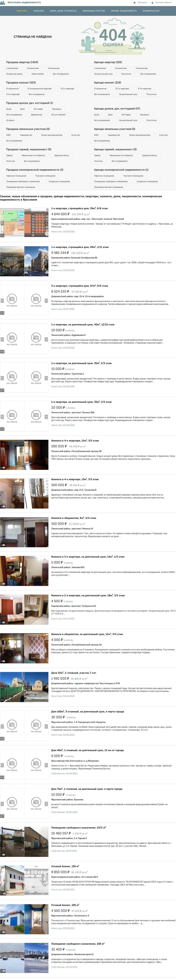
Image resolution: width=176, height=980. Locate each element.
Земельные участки (94, 11)
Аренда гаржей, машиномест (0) (115, 150)
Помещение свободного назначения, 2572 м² (79, 828)
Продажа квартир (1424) (22, 62)
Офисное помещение (16, 176)
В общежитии (13, 89)
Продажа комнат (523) (21, 83)
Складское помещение (59, 182)
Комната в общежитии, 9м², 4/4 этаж (74, 518)
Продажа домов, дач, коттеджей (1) (30, 103)
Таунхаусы (57, 109)
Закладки (140, 3)
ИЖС (9, 135)
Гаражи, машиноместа (124, 11)
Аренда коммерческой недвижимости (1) (121, 170)
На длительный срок (103, 74)
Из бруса (10, 120)
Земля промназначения (52, 135)
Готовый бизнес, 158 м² (65, 867)
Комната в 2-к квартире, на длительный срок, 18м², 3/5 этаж (88, 596)
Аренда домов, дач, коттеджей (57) (117, 109)
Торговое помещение (45, 176)
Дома (9, 109)
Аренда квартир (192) (108, 62)
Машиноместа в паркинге (33, 156)
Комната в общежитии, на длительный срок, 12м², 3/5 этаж (87, 634)
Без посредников (61, 74)
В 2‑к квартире (67, 89)
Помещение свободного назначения (23, 182)
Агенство (76, 135)
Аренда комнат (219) (108, 83)
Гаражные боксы (62, 156)
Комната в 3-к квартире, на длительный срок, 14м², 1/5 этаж (88, 557)
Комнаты (39, 11)
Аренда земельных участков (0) (115, 129)
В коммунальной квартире (40, 89)
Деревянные (37, 115)
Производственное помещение (21, 187)
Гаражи (9, 156)
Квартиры (22, 11)
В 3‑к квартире (13, 94)
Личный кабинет (162, 3)
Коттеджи (38, 109)
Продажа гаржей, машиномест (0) (29, 150)
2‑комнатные (33, 68)
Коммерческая (151, 11)
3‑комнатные (54, 68)
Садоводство (26, 135)
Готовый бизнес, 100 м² (65, 905)
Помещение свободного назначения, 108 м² (78, 944)
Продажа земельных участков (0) (28, 129)
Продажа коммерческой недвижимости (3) (35, 170)
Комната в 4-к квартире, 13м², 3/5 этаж (75, 479)
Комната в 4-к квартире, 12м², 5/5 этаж (75, 441)
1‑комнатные (12, 68)
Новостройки (38, 74)
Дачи (23, 109)
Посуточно (126, 74)
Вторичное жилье (14, 74)
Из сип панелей (58, 115)
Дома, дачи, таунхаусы (63, 11)
